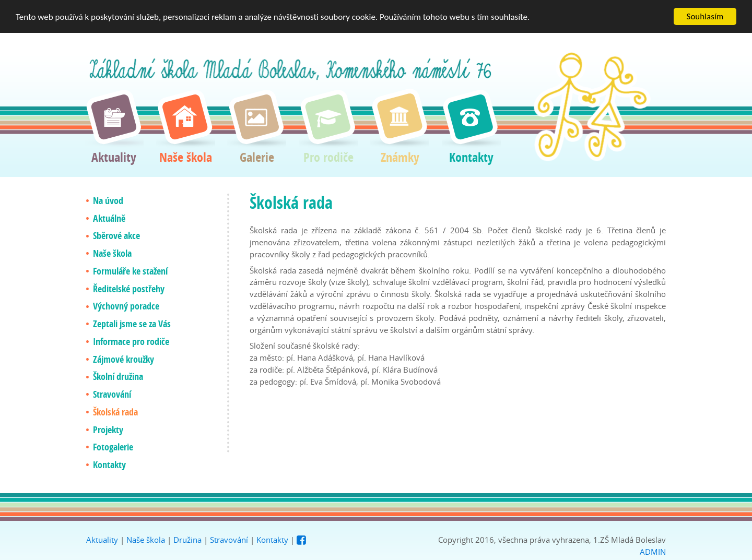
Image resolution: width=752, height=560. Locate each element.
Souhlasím (705, 16)
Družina (187, 540)
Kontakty (272, 540)
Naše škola (146, 540)
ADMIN (653, 551)
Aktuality (102, 540)
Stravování (229, 540)
